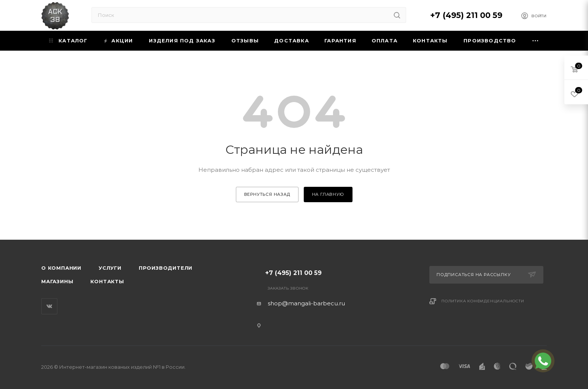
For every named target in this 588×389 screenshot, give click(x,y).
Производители (166, 268)
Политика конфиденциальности (483, 301)
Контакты (107, 281)
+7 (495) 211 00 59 (466, 15)
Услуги (110, 268)
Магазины (57, 281)
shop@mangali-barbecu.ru (306, 303)
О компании (61, 268)
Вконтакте (49, 306)
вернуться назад (267, 194)
